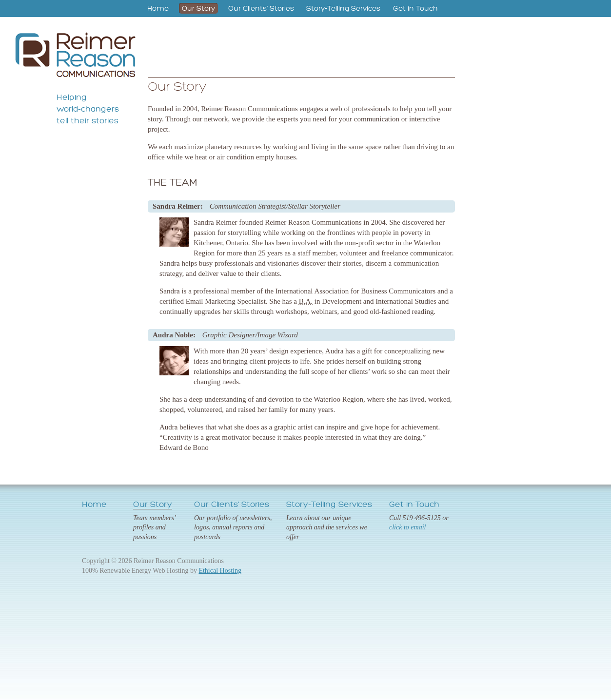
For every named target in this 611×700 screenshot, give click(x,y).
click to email (407, 527)
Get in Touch (415, 8)
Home (158, 8)
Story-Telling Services (343, 8)
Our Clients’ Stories (261, 8)
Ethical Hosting (220, 571)
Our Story (198, 8)
